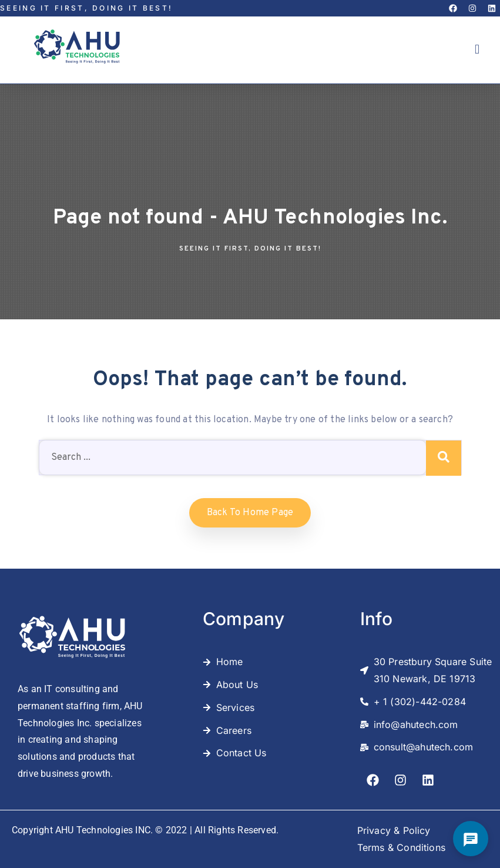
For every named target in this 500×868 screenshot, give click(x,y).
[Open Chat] (471, 839)
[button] (477, 50)
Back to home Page (250, 513)
